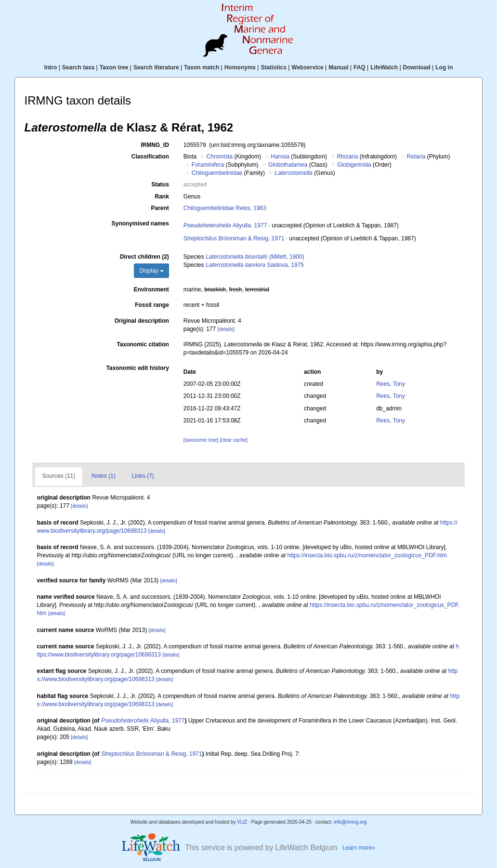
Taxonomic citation (143, 344)
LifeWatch (384, 67)
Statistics (273, 67)
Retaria (416, 157)
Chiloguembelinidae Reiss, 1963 (225, 208)
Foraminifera (208, 165)
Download (417, 67)
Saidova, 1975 (255, 265)
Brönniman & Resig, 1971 (234, 238)
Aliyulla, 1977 (225, 225)
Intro (51, 67)
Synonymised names (140, 224)
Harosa (280, 157)
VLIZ (242, 822)
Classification (150, 157)
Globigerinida (354, 165)
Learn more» (359, 848)
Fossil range (152, 305)
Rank (162, 197)
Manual (338, 67)
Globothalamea (288, 165)
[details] (226, 329)
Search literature (156, 67)
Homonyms (240, 67)
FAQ (360, 67)
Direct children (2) (144, 257)
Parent (160, 208)
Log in (444, 67)
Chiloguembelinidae (217, 173)
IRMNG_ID (155, 145)
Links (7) (143, 476)
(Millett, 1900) (255, 257)
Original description (141, 321)
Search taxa (78, 67)
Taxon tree (114, 67)
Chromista (220, 157)
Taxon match (202, 67)
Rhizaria (347, 157)
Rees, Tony (391, 384)
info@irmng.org (350, 822)
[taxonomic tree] (201, 440)
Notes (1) (103, 476)
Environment (151, 289)
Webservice (307, 67)
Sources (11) (59, 476)
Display (151, 271)
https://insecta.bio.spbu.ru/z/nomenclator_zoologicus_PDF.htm (367, 555)
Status (160, 184)
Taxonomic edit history (137, 368)
